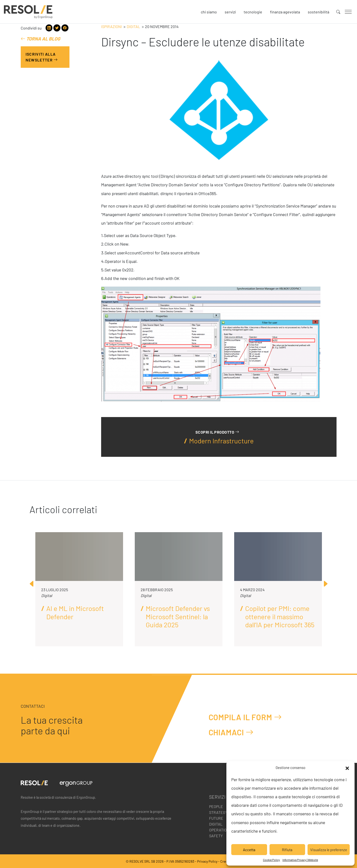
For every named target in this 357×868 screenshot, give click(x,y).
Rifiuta (287, 850)
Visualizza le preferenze (329, 850)
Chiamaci (231, 732)
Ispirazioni (111, 26)
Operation (219, 830)
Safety (216, 836)
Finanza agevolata (285, 12)
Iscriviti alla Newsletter (42, 57)
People (216, 806)
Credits (226, 861)
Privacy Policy (207, 861)
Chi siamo (209, 12)
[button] (347, 768)
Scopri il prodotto (217, 432)
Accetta (249, 850)
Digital (133, 26)
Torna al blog (40, 39)
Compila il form (245, 717)
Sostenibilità (318, 12)
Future (216, 818)
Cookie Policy (271, 860)
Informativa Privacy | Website (300, 860)
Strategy (218, 812)
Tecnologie (253, 12)
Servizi (230, 12)
